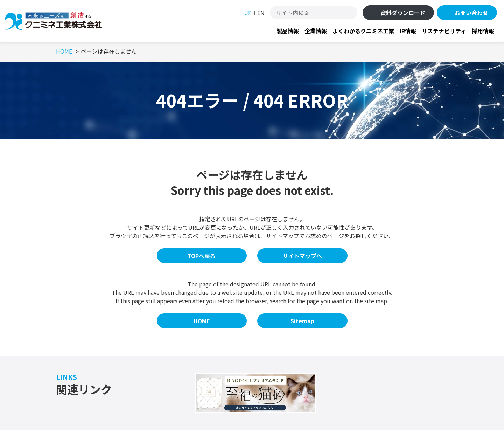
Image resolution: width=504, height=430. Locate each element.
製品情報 (288, 31)
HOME (202, 321)
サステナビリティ (444, 31)
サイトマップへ (302, 256)
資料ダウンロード (403, 13)
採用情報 (483, 31)
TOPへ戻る (202, 256)
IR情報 (408, 31)
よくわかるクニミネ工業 (363, 31)
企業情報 (316, 31)
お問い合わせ (471, 13)
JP (248, 13)
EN (261, 13)
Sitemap (302, 321)
